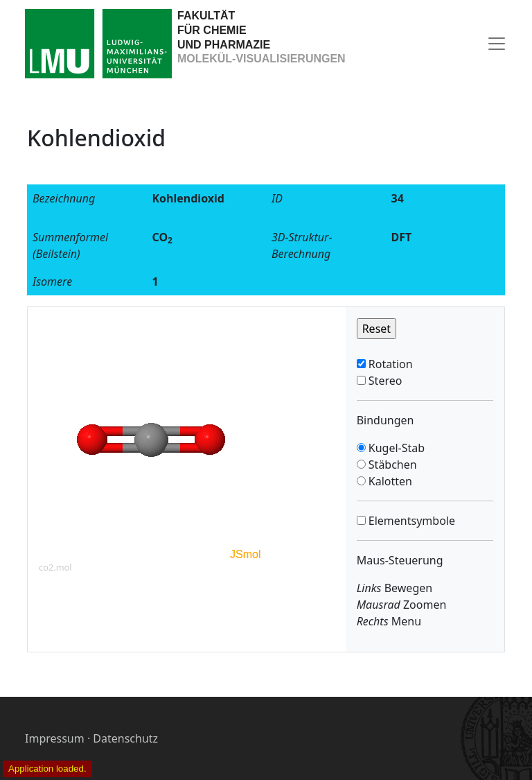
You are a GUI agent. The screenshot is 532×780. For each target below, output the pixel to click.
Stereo (384, 381)
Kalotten (389, 481)
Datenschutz (125, 738)
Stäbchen (391, 465)
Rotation (389, 364)
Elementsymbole (410, 521)
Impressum (55, 738)
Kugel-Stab (395, 448)
